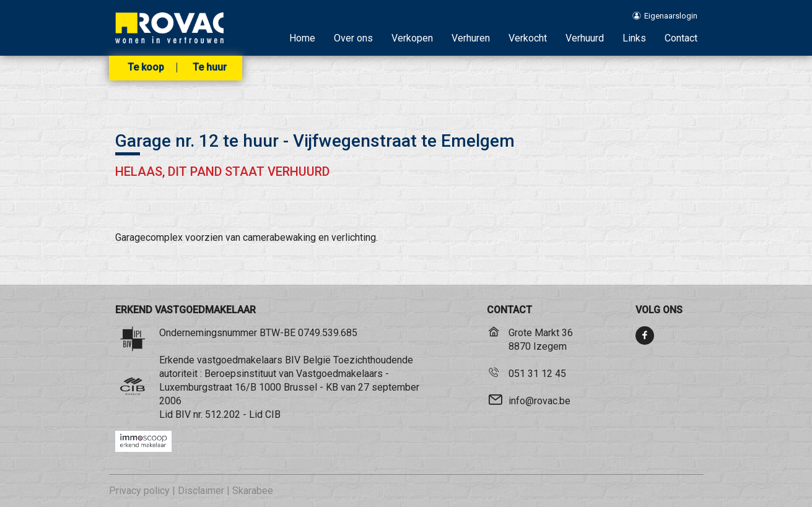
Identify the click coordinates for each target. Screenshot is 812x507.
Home (302, 38)
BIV (183, 414)
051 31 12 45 (537, 374)
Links (634, 38)
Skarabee (253, 491)
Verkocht (528, 38)
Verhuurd (585, 38)
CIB (273, 414)
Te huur (210, 67)
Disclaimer (201, 491)
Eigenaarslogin (664, 16)
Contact (681, 38)
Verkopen (412, 38)
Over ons (353, 38)
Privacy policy (139, 491)
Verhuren (471, 38)
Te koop (146, 67)
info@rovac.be (539, 401)
